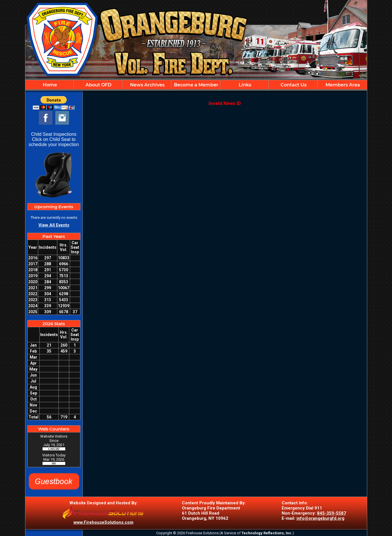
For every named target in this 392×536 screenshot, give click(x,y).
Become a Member (196, 85)
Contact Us (293, 85)
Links (244, 85)
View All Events (54, 225)
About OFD (98, 85)
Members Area (342, 85)
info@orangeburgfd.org (320, 518)
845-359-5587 (332, 513)
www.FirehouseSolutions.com (103, 522)
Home (49, 85)
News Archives (147, 85)
